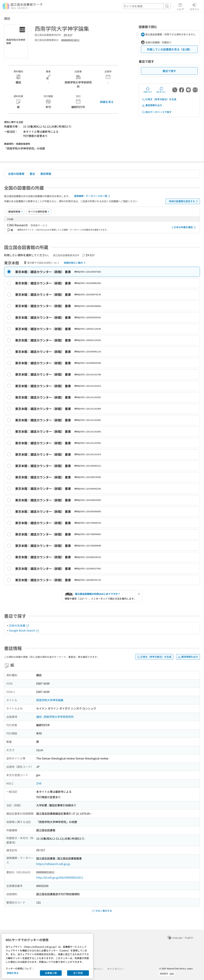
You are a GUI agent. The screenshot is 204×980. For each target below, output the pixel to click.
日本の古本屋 (19, 625)
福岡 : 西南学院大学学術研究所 (55, 717)
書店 (32, 174)
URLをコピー (161, 90)
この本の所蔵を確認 (184, 227)
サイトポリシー (116, 969)
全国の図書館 (16, 174)
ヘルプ (180, 6)
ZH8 (39, 783)
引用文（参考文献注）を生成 (159, 99)
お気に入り (148, 90)
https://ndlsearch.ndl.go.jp (53, 864)
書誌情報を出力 (152, 105)
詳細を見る (107, 102)
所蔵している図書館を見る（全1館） (169, 49)
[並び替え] (15, 212)
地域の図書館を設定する (184, 201)
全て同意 (78, 973)
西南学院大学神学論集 (50, 700)
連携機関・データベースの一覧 (93, 196)
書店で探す (169, 71)
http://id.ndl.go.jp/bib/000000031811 (60, 877)
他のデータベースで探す (157, 112)
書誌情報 (46, 174)
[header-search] (147, 6)
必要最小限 (51, 973)
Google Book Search (24, 630)
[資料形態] (39, 212)
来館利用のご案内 (75, 263)
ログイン (194, 6)
